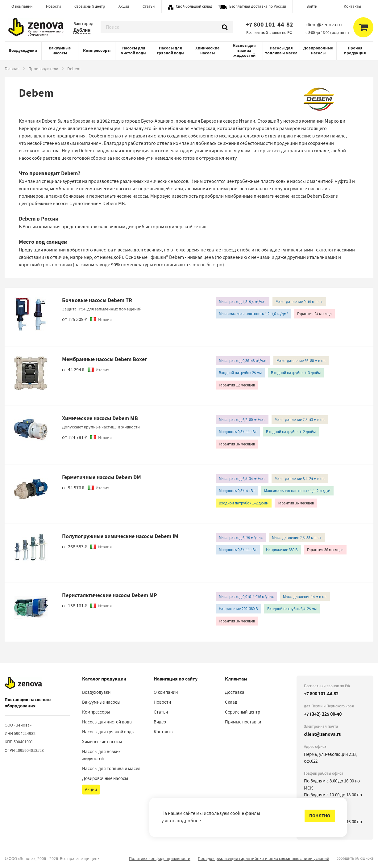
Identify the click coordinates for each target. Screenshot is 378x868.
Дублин (82, 30)
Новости (53, 6)
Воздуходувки (23, 51)
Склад (231, 702)
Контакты (352, 6)
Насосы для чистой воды (134, 51)
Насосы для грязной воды (170, 51)
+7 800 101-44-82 (269, 25)
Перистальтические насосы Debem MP (110, 595)
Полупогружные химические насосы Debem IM (120, 536)
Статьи (149, 6)
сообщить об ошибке (355, 858)
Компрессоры (97, 51)
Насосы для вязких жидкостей (244, 51)
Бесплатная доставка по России (258, 6)
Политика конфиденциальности (160, 858)
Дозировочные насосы (318, 51)
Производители (43, 69)
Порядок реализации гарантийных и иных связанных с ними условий (264, 858)
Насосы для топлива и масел (281, 51)
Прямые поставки (243, 722)
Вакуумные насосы (60, 51)
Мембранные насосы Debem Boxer (104, 359)
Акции (124, 6)
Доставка (235, 692)
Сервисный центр (90, 6)
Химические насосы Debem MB (100, 418)
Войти (312, 6)
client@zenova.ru (323, 734)
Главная (12, 69)
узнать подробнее (181, 821)
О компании (22, 6)
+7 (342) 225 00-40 (323, 714)
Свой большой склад (194, 6)
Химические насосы (207, 51)
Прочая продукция (355, 51)
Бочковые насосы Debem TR (97, 300)
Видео (160, 722)
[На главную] (23, 683)
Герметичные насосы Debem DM (102, 477)
